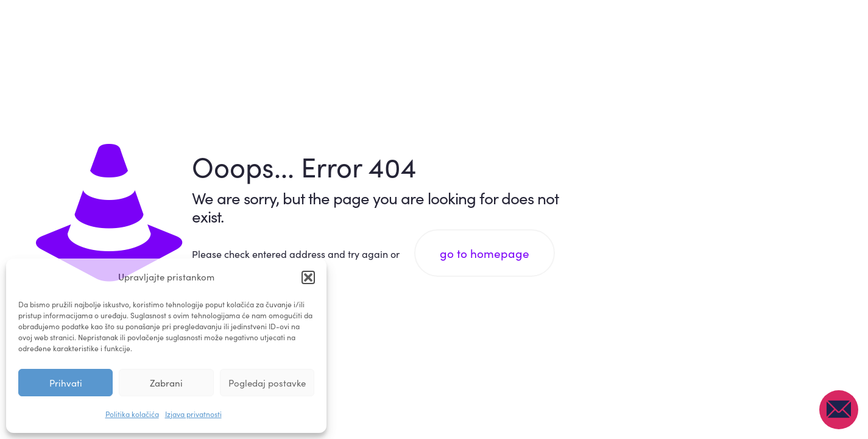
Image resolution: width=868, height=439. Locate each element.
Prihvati (66, 383)
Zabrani (166, 383)
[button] (308, 277)
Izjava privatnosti (193, 414)
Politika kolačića (132, 414)
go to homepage (485, 253)
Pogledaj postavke (267, 383)
